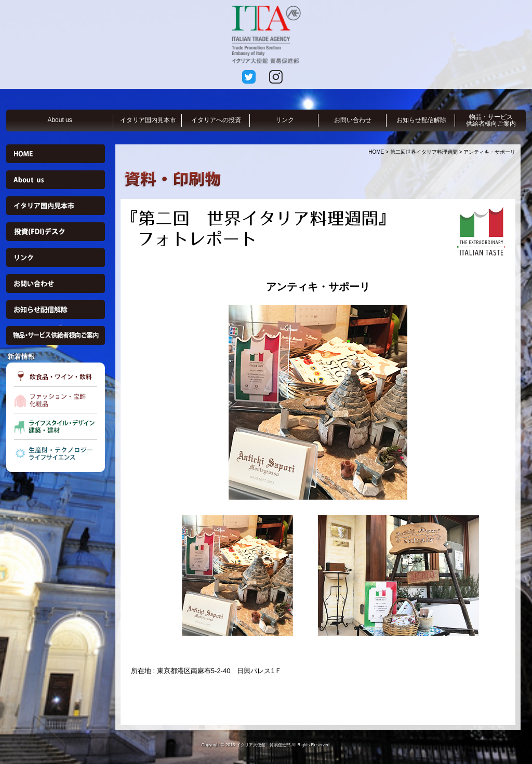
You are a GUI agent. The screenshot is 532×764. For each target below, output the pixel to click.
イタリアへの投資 (216, 120)
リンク (285, 120)
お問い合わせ (353, 120)
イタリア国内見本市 (148, 120)
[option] (318, 402)
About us (59, 120)
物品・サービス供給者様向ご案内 (491, 120)
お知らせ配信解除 (421, 120)
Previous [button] (123, 402)
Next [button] (513, 402)
